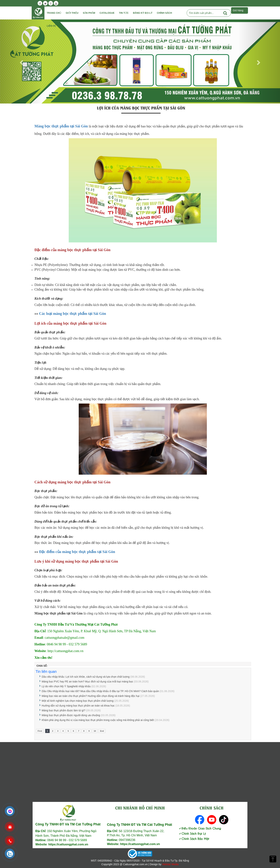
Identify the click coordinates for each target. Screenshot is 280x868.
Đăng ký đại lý (143, 13)
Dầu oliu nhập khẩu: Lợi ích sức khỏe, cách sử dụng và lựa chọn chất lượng (86, 677)
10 (95, 731)
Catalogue (107, 13)
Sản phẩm (89, 13)
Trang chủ (54, 13)
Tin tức (124, 13)
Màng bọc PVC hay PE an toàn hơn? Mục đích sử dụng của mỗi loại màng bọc (87, 682)
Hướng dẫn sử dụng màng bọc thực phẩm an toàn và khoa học (78, 706)
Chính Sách (164, 13)
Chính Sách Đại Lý (192, 833)
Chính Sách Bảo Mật (194, 838)
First (40, 731)
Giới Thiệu (72, 13)
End (102, 731)
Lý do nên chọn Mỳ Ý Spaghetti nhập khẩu (66, 686)
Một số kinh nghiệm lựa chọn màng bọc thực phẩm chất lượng (78, 701)
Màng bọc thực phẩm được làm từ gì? (64, 710)
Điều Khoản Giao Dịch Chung (200, 828)
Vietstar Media (170, 864)
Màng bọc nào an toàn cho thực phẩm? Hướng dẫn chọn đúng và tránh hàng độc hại (91, 696)
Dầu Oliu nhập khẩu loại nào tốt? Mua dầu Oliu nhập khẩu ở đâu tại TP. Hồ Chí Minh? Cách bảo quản (100, 691)
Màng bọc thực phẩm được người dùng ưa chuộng (71, 715)
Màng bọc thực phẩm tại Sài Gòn (61, 126)
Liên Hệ (51, 26)
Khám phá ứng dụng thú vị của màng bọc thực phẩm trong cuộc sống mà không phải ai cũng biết (98, 720)
